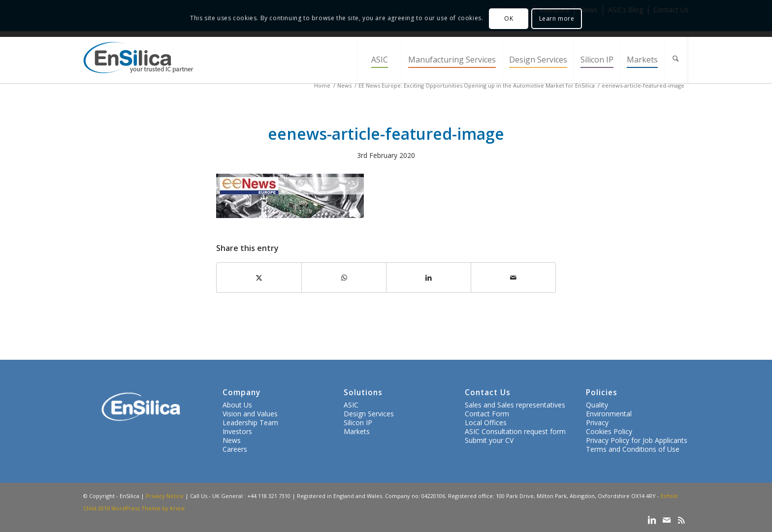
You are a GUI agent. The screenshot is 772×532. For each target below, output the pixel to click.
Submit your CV (489, 440)
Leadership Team (250, 422)
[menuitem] (379, 60)
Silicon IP (358, 422)
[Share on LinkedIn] (429, 278)
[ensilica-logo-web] (138, 60)
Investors (237, 431)
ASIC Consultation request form (515, 431)
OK (509, 18)
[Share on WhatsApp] (344, 278)
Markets (357, 431)
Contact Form (487, 414)
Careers (235, 449)
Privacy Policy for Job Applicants (637, 440)
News (232, 440)
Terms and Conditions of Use (633, 449)
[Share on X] (259, 278)
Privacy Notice (165, 496)
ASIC (351, 405)
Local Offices (486, 422)
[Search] (676, 60)
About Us (237, 405)
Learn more (557, 18)
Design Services (369, 414)
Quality (597, 405)
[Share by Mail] (513, 278)
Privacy (597, 422)
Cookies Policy (609, 431)
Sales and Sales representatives (515, 405)
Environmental (609, 414)
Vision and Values (250, 414)
